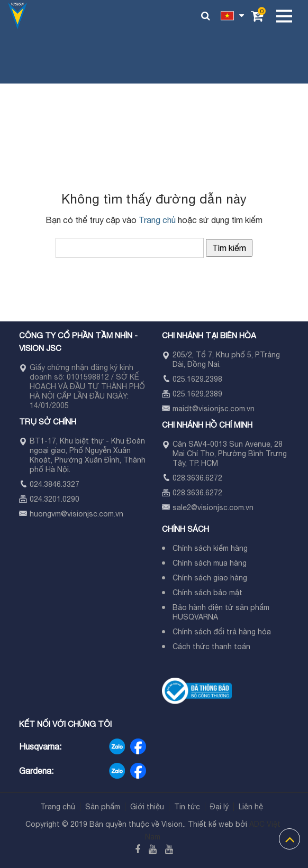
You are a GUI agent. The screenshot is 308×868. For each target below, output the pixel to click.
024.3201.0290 (55, 499)
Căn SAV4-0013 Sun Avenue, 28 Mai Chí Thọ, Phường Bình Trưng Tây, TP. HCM (230, 454)
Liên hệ (251, 807)
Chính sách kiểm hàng (210, 548)
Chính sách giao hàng (210, 578)
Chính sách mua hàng (210, 563)
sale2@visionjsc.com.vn (213, 507)
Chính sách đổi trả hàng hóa (222, 632)
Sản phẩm (103, 807)
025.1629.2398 (197, 379)
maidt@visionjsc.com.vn (214, 409)
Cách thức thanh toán (211, 647)
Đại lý (219, 807)
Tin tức (187, 807)
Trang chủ (157, 220)
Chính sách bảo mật (207, 593)
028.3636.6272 (197, 478)
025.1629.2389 (197, 394)
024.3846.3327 (55, 484)
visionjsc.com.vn (95, 514)
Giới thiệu (147, 807)
